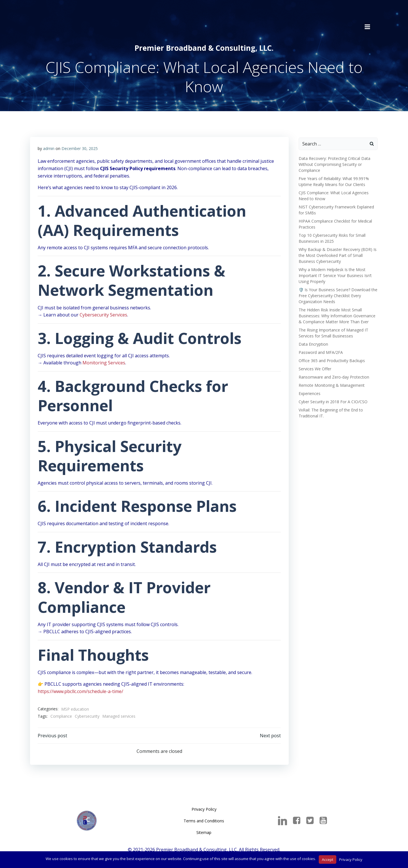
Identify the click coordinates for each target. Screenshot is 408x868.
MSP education (75, 708)
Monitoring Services (104, 362)
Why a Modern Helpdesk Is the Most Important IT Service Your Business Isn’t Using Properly (334, 274)
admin (49, 148)
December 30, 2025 (80, 148)
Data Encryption (313, 342)
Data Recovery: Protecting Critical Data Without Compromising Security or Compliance (334, 163)
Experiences (309, 392)
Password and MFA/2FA (320, 351)
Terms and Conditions (204, 822)
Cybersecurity (87, 716)
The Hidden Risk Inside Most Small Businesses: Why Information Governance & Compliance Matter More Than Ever (336, 314)
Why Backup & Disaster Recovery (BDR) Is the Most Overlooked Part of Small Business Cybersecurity (337, 254)
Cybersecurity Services (104, 314)
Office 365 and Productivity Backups (331, 359)
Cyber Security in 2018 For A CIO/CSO (332, 400)
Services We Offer (314, 367)
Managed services (119, 716)
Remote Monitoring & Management (331, 384)
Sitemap (204, 834)
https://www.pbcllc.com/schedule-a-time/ (81, 691)
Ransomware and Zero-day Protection (333, 375)
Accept (328, 859)
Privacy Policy (204, 810)
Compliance (61, 716)
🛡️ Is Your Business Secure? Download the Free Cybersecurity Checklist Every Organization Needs (337, 294)
